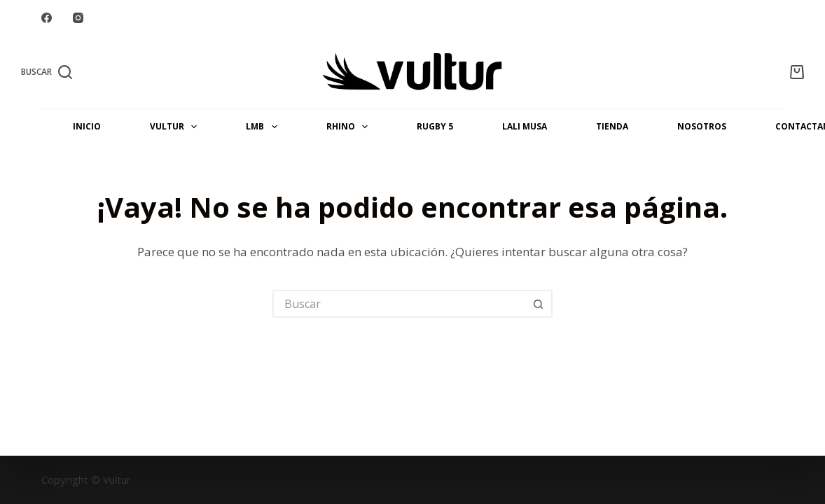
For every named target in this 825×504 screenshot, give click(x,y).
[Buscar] (47, 72)
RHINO (350, 127)
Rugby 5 (435, 126)
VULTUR (176, 127)
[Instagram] (78, 18)
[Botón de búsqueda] (539, 304)
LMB (264, 127)
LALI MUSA (525, 126)
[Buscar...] (398, 304)
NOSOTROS (702, 126)
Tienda (612, 126)
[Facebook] (47, 18)
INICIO (87, 126)
